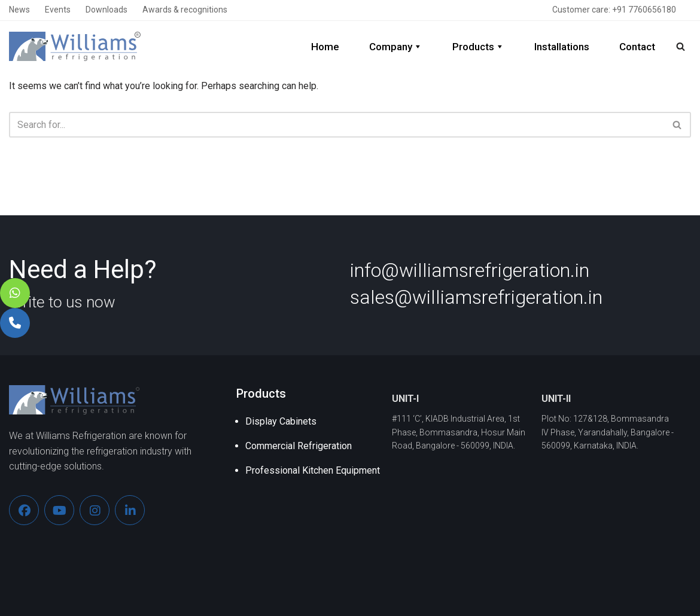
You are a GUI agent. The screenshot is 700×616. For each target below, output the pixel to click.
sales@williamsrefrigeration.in (476, 297)
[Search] (681, 46)
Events (58, 10)
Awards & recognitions (185, 10)
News (19, 10)
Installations (562, 47)
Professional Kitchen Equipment (313, 470)
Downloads (106, 10)
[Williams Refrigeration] (75, 46)
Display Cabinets (281, 421)
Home (325, 47)
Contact (637, 47)
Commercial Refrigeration (299, 446)
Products (478, 47)
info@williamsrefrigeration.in (470, 270)
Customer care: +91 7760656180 (614, 10)
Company (396, 47)
